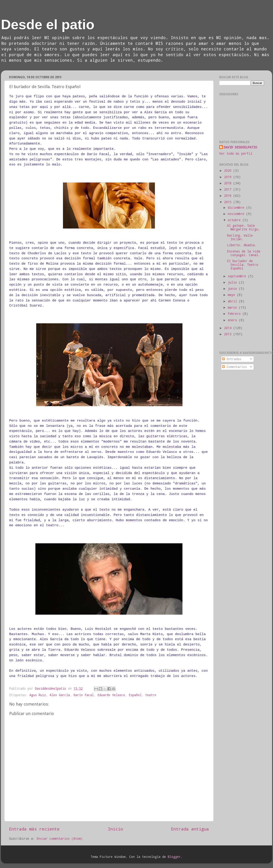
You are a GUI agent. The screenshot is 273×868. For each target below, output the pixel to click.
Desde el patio (48, 25)
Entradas (232, 359)
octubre (235, 220)
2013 (229, 334)
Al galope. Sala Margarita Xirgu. (243, 227)
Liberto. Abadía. (242, 245)
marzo (233, 307)
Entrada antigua (190, 829)
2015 (229, 202)
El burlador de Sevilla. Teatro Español (243, 265)
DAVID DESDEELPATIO (240, 147)
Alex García (60, 695)
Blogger (174, 857)
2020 (229, 171)
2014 (229, 328)
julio (233, 282)
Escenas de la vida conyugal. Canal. (244, 253)
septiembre (238, 276)
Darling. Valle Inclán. (240, 237)
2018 (229, 183)
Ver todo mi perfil (236, 153)
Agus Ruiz (38, 695)
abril (233, 301)
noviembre (237, 214)
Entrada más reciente (34, 829)
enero (233, 320)
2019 (229, 177)
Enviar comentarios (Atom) (60, 839)
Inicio (115, 829)
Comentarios (234, 367)
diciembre (237, 208)
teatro (151, 695)
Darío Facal (84, 695)
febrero (235, 314)
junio (233, 289)
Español (135, 695)
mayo (232, 295)
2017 (229, 189)
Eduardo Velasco (111, 695)
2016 (229, 196)
